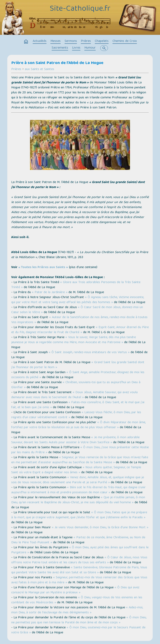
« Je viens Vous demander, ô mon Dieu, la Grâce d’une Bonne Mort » (100, 528)
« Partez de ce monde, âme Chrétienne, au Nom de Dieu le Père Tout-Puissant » (78, 540)
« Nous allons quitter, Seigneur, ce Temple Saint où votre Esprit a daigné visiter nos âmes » (76, 470)
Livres (76, 48)
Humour (90, 48)
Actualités (40, 41)
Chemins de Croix (125, 41)
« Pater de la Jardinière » (50, 292)
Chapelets (102, 41)
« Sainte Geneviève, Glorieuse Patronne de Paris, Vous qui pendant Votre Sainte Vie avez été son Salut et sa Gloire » (79, 570)
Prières (86, 41)
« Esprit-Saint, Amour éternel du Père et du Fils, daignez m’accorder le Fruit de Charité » (80, 330)
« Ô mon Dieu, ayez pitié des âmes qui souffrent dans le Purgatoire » (80, 550)
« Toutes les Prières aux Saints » (43, 267)
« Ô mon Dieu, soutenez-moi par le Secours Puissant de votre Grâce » (78, 630)
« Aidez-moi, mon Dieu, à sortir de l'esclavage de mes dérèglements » (77, 610)
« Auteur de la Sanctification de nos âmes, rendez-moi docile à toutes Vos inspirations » (79, 320)
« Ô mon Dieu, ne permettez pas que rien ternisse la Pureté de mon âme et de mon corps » (79, 620)
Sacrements (60, 48)
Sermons (71, 41)
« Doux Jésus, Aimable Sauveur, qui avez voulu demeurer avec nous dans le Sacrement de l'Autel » (74, 395)
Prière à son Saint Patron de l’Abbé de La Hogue (57, 63)
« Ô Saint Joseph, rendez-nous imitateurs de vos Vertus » (89, 353)
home (26, 42)
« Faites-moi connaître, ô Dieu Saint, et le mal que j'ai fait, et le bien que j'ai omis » (78, 405)
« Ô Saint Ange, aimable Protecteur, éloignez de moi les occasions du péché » (78, 375)
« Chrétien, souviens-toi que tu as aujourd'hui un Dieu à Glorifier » (76, 385)
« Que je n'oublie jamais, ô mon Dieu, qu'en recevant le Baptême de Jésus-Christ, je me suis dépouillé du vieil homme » (78, 500)
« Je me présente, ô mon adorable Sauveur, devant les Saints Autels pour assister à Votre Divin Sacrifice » (75, 440)
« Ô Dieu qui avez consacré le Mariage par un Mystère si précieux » (75, 590)
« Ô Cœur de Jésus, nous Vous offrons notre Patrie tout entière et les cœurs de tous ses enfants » (79, 560)
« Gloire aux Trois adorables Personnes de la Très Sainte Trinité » (76, 285)
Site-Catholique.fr (80, 9)
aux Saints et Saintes (39, 69)
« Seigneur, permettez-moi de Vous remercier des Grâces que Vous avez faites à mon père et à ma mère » (79, 580)
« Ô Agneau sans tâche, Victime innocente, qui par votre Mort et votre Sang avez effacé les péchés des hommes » (78, 300)
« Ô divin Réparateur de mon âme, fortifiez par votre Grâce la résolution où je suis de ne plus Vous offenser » (78, 425)
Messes (56, 41)
